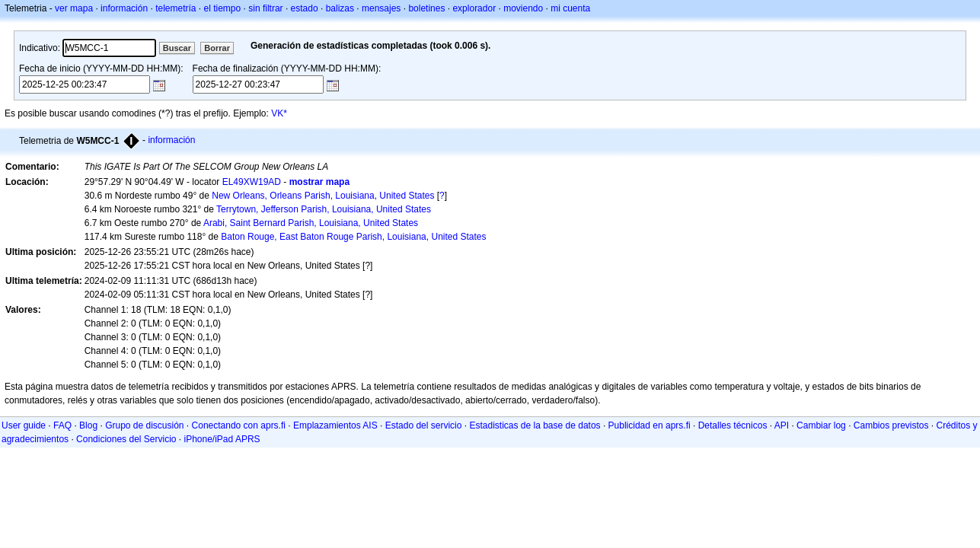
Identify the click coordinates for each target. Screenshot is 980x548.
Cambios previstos (891, 425)
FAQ (62, 425)
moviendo (523, 8)
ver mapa (74, 8)
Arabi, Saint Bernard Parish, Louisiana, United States (311, 223)
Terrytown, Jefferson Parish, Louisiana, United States (324, 209)
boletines (426, 8)
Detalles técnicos (733, 425)
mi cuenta (570, 8)
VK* (279, 113)
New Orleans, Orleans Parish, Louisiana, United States (323, 196)
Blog (88, 425)
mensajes (381, 8)
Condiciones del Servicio (126, 439)
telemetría (176, 8)
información (124, 8)
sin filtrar (265, 8)
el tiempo (223, 8)
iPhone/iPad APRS (222, 439)
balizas (340, 8)
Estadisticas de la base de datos (535, 425)
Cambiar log (821, 425)
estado (305, 8)
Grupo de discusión (144, 425)
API (782, 425)
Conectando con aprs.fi (239, 425)
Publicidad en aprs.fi (650, 425)
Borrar (217, 48)
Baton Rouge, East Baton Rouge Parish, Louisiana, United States (353, 237)
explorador (474, 8)
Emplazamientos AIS (335, 425)
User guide (24, 425)
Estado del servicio (424, 425)
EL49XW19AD (252, 182)
